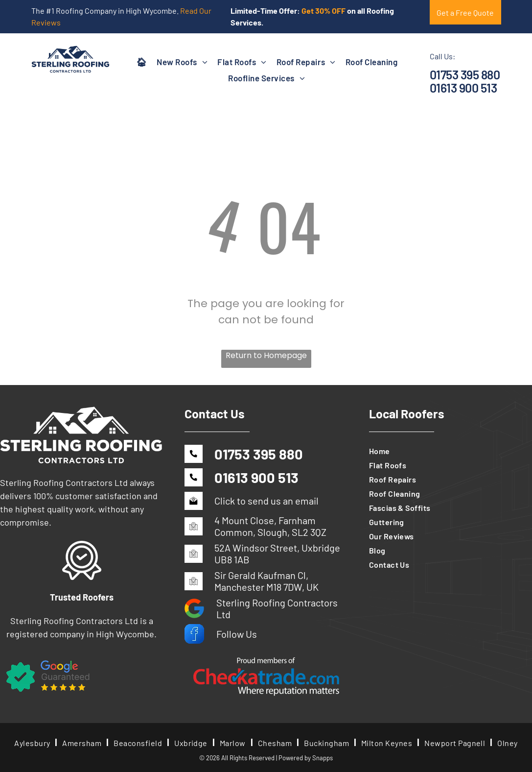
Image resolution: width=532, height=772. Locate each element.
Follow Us (237, 634)
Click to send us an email (266, 501)
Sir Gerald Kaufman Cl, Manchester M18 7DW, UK (266, 581)
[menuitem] (142, 61)
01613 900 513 (463, 88)
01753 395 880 (465, 74)
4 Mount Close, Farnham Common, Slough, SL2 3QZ (270, 526)
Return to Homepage (266, 355)
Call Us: (442, 56)
